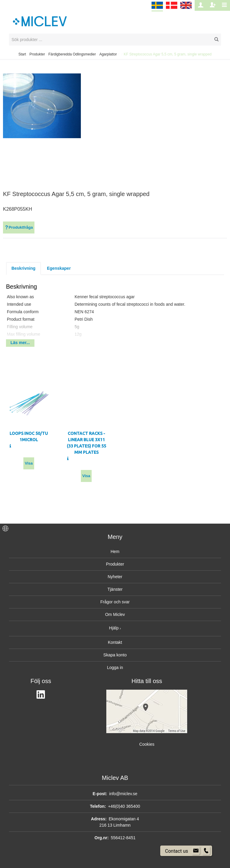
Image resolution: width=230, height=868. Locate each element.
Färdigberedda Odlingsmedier (72, 54)
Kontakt (115, 642)
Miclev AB (115, 778)
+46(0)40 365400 (124, 806)
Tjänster (115, 589)
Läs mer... (20, 343)
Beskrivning (23, 268)
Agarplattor (108, 54)
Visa (29, 463)
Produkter (37, 54)
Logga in (115, 667)
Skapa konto (115, 655)
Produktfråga (19, 227)
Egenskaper (59, 268)
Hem (115, 551)
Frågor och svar (115, 602)
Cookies (147, 744)
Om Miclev (115, 614)
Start (22, 54)
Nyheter (115, 577)
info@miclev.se (123, 794)
